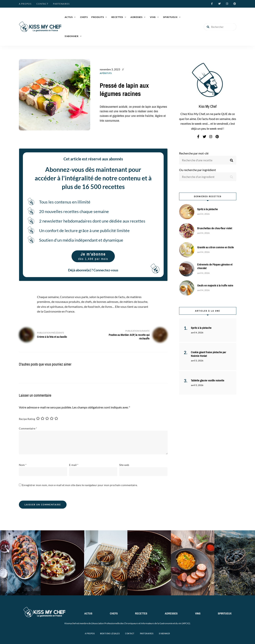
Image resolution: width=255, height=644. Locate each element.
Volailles (107, 77)
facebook (212, 4)
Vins (153, 17)
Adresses (136, 17)
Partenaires (61, 4)
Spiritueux (170, 17)
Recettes (117, 17)
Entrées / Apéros (126, 73)
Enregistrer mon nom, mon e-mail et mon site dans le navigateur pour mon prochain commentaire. (80, 485)
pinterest (235, 4)
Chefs (84, 17)
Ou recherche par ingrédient (197, 170)
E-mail (74, 465)
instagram (227, 4)
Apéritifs (106, 73)
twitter (220, 4)
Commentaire (28, 428)
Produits (98, 17)
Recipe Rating (27, 419)
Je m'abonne (93, 256)
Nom (23, 465)
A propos (25, 4)
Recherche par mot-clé (194, 153)
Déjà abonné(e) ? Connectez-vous (93, 270)
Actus (69, 17)
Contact (42, 4)
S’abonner (72, 36)
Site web (124, 465)
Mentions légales (110, 634)
